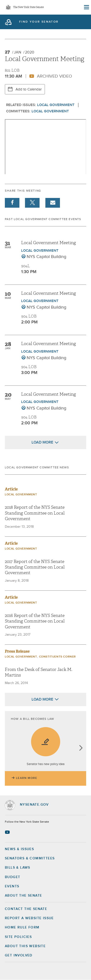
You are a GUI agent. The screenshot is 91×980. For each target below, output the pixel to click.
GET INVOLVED (19, 955)
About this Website (25, 946)
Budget (12, 877)
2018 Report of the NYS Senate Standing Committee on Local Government (35, 513)
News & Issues (19, 849)
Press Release (17, 651)
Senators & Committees (30, 858)
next (81, 748)
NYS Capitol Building (46, 257)
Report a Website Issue (29, 918)
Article (11, 489)
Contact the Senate (26, 909)
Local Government (56, 105)
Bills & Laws (18, 868)
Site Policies (18, 937)
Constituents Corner (58, 657)
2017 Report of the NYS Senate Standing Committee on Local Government (35, 567)
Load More (42, 442)
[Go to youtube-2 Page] (8, 832)
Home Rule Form (22, 927)
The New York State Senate (28, 7)
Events (12, 886)
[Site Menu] (86, 7)
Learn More (27, 778)
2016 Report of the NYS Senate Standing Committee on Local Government (35, 621)
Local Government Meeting (49, 243)
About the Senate (23, 896)
